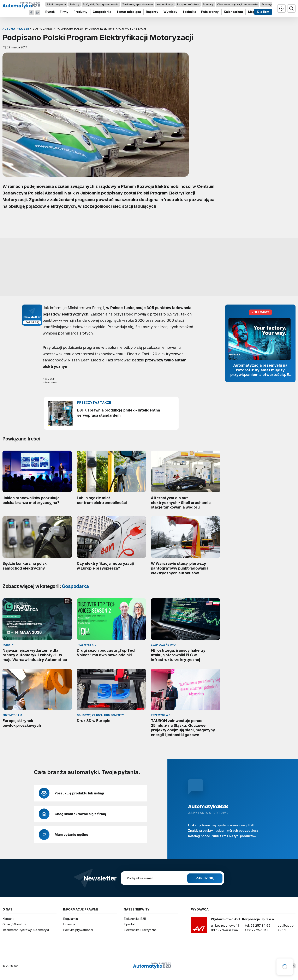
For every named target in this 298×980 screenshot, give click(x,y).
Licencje (69, 924)
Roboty (74, 4)
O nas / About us (14, 924)
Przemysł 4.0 (270, 4)
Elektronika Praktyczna (140, 930)
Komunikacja (165, 4)
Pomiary (208, 4)
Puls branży (210, 12)
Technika (189, 12)
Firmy (64, 12)
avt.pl (282, 930)
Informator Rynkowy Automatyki (26, 930)
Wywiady (170, 12)
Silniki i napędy (56, 4)
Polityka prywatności (78, 930)
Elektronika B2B (135, 919)
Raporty (152, 12)
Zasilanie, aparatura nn (138, 4)
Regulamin (70, 919)
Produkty (81, 12)
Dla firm (263, 12)
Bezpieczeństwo (188, 4)
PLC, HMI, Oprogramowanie (101, 4)
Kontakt (8, 919)
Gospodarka (102, 12)
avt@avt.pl (286, 925)
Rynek (50, 12)
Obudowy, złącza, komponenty (237, 4)
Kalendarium (233, 12)
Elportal (129, 924)
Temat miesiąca (129, 12)
